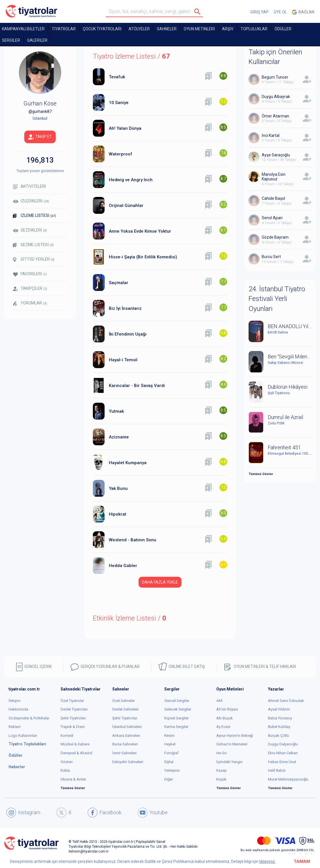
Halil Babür (277, 770)
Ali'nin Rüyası (227, 709)
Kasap (222, 770)
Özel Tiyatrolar (72, 701)
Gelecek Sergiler (178, 709)
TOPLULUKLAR (254, 29)
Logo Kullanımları (23, 736)
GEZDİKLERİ (30, 230)
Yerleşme (172, 770)
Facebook (105, 813)
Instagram (23, 813)
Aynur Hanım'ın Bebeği (235, 736)
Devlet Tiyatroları (74, 709)
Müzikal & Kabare (75, 744)
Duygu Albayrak (276, 97)
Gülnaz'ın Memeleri (232, 744)
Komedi (67, 736)
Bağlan (303, 12)
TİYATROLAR (64, 29)
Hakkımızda (18, 709)
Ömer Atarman (275, 116)
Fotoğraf (171, 753)
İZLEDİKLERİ (31, 201)
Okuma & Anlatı (73, 779)
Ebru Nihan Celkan (283, 753)
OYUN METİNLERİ (199, 29)
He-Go (222, 753)
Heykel (170, 744)
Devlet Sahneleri (125, 709)
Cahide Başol (273, 198)
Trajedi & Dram (73, 727)
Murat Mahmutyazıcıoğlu (288, 779)
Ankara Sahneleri (126, 736)
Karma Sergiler (176, 727)
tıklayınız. (267, 861)
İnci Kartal (271, 135)
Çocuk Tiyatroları (102, 29)
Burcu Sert (271, 257)
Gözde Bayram (275, 237)
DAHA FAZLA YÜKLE (160, 582)
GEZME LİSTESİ (33, 245)
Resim (169, 736)
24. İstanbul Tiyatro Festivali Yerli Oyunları (277, 299)
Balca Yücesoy (280, 718)
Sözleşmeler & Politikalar (29, 718)
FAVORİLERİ (30, 274)
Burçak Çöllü (278, 736)
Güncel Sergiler (177, 701)
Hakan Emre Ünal (282, 762)
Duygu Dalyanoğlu (283, 744)
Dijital (169, 762)
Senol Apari (272, 218)
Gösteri (67, 762)
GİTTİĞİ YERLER (34, 260)
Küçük (221, 779)
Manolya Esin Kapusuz (274, 177)
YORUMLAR (30, 303)
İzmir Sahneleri (124, 753)
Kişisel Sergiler (176, 718)
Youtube (153, 813)
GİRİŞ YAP (259, 12)
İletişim (15, 701)
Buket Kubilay (279, 727)
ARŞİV (228, 29)
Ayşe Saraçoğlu (276, 155)
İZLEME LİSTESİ (34, 216)
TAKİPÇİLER (30, 289)
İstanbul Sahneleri (127, 727)
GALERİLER (37, 40)
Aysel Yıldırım (279, 709)
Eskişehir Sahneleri (128, 762)
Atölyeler (139, 29)
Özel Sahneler (124, 701)
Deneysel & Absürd (76, 753)
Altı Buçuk (225, 718)
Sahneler (167, 29)
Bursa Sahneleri (125, 744)
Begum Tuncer (275, 77)
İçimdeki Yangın (229, 762)
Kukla (65, 770)
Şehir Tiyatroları (73, 718)
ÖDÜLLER (283, 29)
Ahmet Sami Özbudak (286, 701)
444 (219, 701)
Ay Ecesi (223, 727)
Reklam (15, 727)
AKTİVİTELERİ (29, 186)
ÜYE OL (280, 12)
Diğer (169, 779)
